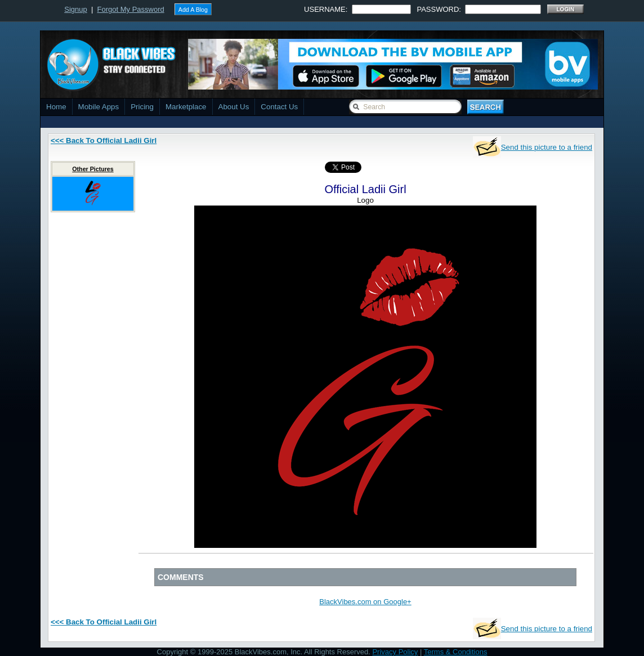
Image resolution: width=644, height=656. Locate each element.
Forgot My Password (131, 9)
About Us (234, 107)
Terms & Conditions (456, 652)
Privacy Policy (395, 652)
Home (56, 107)
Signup (75, 9)
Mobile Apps (99, 107)
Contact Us (279, 107)
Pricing (142, 107)
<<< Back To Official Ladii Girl (104, 140)
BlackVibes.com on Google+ (365, 602)
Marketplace (186, 107)
